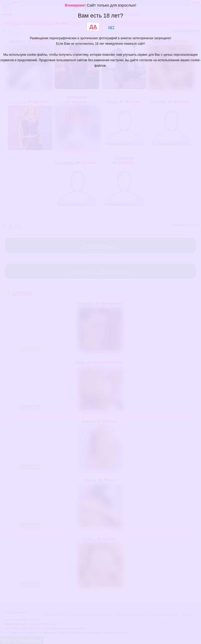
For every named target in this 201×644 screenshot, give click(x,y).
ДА (93, 27)
